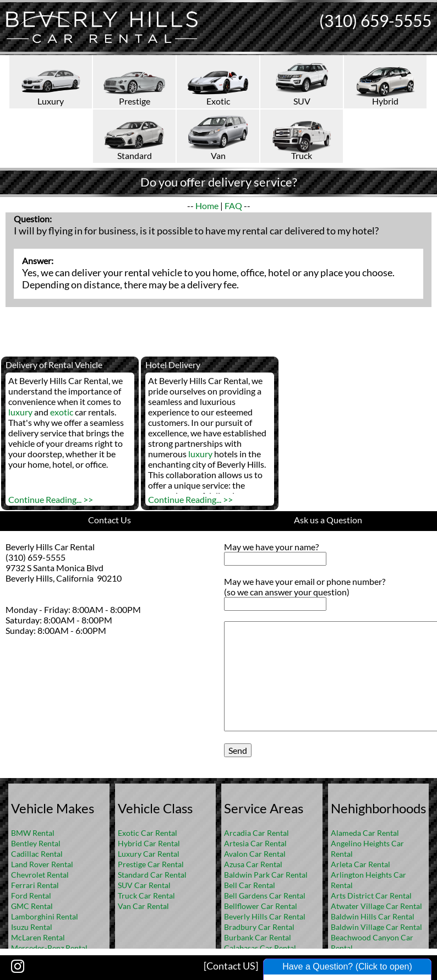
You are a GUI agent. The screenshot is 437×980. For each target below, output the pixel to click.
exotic (62, 412)
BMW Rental (33, 833)
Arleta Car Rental (360, 864)
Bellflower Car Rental (261, 906)
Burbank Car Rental (258, 937)
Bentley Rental (36, 843)
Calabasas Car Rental (260, 948)
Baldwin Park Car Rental (266, 875)
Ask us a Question (328, 520)
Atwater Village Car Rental (376, 906)
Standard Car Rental (152, 875)
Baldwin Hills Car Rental (373, 916)
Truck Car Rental (146, 896)
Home (207, 206)
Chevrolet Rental (40, 875)
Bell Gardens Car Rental (265, 896)
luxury (20, 412)
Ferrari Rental (35, 885)
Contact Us (110, 520)
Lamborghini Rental (45, 916)
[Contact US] (231, 966)
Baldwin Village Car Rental (376, 927)
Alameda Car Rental (365, 833)
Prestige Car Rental (151, 864)
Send (238, 750)
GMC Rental (32, 906)
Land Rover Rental (42, 864)
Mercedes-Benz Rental (49, 948)
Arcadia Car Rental (256, 833)
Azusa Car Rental (253, 864)
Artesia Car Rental (255, 843)
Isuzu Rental (32, 927)
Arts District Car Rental (371, 896)
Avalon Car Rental (255, 854)
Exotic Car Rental (148, 833)
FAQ (233, 206)
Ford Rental (31, 896)
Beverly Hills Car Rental (265, 916)
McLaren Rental (38, 937)
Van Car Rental (143, 906)
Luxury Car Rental (149, 854)
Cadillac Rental (37, 854)
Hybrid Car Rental (149, 843)
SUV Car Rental (144, 885)
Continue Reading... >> (51, 499)
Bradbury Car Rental (259, 927)
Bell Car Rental (250, 885)
